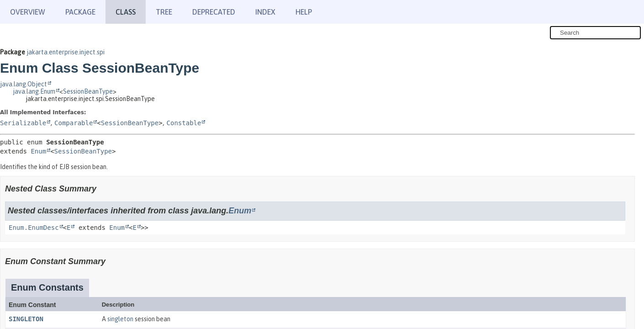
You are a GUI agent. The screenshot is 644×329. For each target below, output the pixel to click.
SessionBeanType (88, 91)
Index (265, 12)
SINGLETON (26, 319)
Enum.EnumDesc (34, 228)
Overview (28, 12)
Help (304, 12)
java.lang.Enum (34, 91)
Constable (184, 123)
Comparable (74, 123)
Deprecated (214, 12)
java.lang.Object (24, 84)
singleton (120, 319)
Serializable (23, 123)
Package (80, 12)
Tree (164, 12)
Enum (38, 151)
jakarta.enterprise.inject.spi (66, 52)
